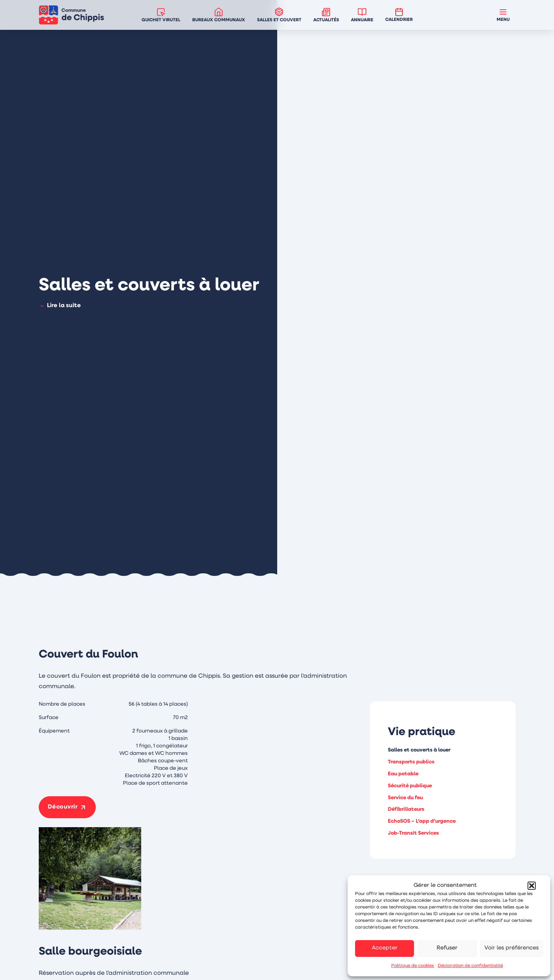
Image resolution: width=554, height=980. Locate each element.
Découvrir (63, 807)
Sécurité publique (410, 786)
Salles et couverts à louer (419, 750)
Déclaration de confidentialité (470, 966)
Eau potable (403, 774)
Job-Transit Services (413, 833)
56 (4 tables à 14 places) (158, 704)
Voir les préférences (512, 948)
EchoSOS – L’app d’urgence (422, 821)
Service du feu (405, 798)
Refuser (447, 948)
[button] (532, 886)
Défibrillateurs (406, 809)
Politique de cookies (413, 966)
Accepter (385, 948)
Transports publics (411, 762)
